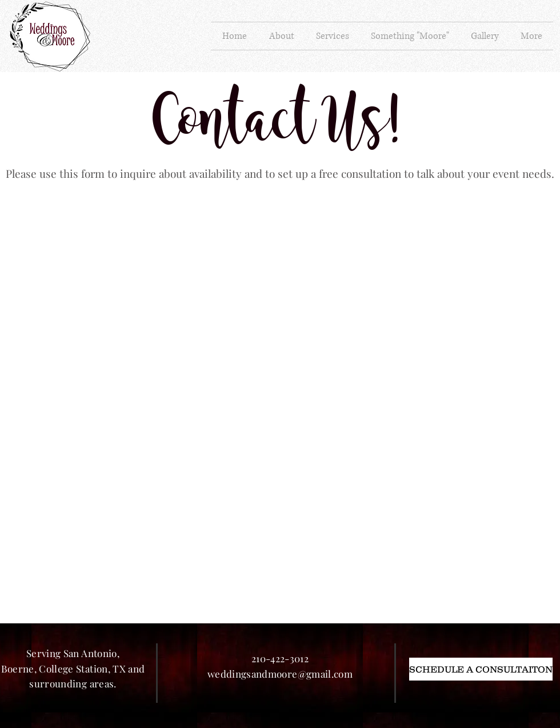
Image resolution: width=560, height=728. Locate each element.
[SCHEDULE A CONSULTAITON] (481, 669)
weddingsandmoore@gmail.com (280, 674)
